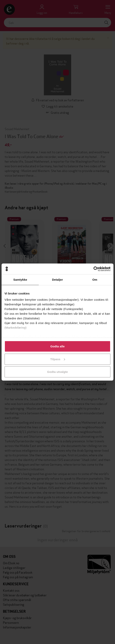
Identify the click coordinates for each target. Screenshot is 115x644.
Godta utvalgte (57, 372)
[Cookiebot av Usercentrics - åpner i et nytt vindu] (93, 269)
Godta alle (57, 346)
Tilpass (58, 359)
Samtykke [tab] (20, 280)
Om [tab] (95, 280)
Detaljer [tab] (57, 280)
